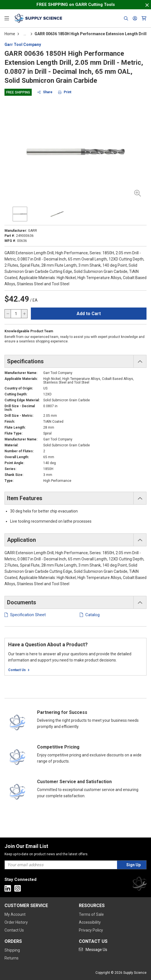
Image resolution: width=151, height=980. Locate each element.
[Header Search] (126, 18)
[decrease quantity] (8, 314)
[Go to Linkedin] (8, 888)
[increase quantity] (24, 314)
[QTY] (16, 314)
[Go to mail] (93, 950)
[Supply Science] (139, 885)
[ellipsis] (25, 34)
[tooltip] (25, 34)
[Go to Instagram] (18, 888)
